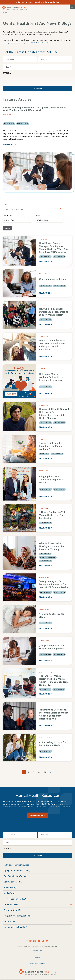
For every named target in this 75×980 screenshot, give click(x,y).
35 (45, 772)
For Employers (45, 257)
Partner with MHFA (13, 910)
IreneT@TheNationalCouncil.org (39, 43)
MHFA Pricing (10, 888)
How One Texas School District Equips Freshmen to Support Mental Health (54, 312)
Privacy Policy (37, 951)
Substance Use (59, 286)
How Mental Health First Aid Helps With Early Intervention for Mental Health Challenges (54, 414)
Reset (7, 228)
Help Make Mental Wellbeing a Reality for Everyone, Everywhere (51, 377)
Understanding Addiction (52, 279)
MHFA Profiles (45, 689)
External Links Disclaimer (37, 964)
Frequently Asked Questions (17, 916)
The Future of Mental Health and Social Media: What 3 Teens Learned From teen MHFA (54, 680)
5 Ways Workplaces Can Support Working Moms (51, 647)
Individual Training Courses (16, 865)
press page (6, 43)
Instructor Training (48, 557)
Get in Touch (10, 922)
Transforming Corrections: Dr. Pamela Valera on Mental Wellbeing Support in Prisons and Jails (54, 714)
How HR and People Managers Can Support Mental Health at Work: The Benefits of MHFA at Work (54, 248)
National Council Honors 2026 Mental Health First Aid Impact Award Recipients (52, 345)
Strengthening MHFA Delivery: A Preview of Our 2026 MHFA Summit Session (54, 584)
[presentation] (19, 80)
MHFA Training (59, 489)
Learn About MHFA (13, 882)
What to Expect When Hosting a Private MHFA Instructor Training (51, 546)
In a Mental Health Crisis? (16, 927)
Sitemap (38, 957)
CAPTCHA (7, 73)
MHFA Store (9, 893)
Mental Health (59, 257)
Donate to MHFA (12, 904)
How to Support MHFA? (15, 899)
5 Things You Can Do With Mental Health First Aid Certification (53, 515)
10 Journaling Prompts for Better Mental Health (52, 744)
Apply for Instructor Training (17, 871)
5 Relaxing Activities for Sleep (51, 615)
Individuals (44, 454)
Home (5, 12)
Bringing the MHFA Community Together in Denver (52, 480)
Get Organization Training (16, 876)
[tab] (20, 104)
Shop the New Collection (50, 2)
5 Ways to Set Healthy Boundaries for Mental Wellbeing (51, 446)
